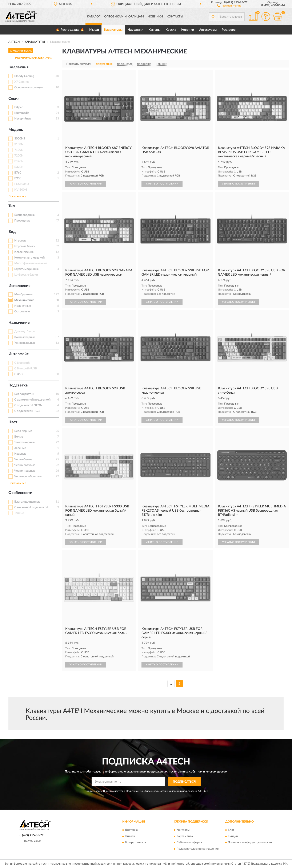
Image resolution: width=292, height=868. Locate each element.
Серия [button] (14, 99)
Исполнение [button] (19, 286)
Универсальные (25, 343)
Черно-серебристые (28, 476)
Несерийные (23, 119)
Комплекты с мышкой (29, 258)
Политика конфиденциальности (250, 843)
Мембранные (23, 295)
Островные (22, 312)
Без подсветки (24, 394)
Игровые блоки (25, 246)
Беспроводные (24, 215)
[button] (229, 5)
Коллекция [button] (18, 67)
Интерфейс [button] (19, 354)
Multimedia (22, 113)
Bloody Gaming (24, 76)
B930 (18, 178)
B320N (19, 167)
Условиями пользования (183, 791)
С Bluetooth (22, 363)
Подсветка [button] (18, 385)
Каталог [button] (94, 17)
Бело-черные (23, 431)
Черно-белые (23, 459)
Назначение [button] (19, 323)
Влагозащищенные (27, 502)
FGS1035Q (22, 184)
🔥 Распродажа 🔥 (70, 30)
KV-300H (21, 190)
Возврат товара (135, 843)
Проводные (22, 221)
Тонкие (19, 513)
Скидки (233, 836)
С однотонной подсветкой (32, 400)
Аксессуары (208, 30)
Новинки (155, 17)
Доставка (131, 830)
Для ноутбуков (25, 332)
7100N (19, 150)
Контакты (175, 17)
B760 (18, 173)
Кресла (171, 30)
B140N (19, 161)
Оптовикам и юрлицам (124, 17)
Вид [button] (12, 232)
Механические (24, 300)
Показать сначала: (79, 64)
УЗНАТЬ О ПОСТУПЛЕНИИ (86, 184)
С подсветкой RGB (27, 411)
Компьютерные (25, 337)
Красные (20, 454)
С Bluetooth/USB (26, 369)
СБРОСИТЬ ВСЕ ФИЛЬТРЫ (34, 58)
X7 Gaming (21, 82)
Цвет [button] (13, 422)
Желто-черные (24, 442)
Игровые (20, 241)
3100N (19, 144)
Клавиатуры (113, 30)
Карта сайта (185, 836)
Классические (24, 252)
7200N (19, 156)
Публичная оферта (189, 843)
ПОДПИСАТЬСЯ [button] (184, 782)
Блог (231, 830)
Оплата (130, 836)
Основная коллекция (29, 88)
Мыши (94, 30)
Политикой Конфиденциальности (146, 791)
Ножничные (23, 306)
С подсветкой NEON (28, 405)
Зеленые (20, 448)
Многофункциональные (31, 263)
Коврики (188, 30)
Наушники (135, 30)
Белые (19, 437)
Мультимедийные (26, 269)
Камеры (154, 30)
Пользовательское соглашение (197, 849)
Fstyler (19, 107)
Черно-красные (25, 471)
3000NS (20, 139)
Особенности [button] (20, 493)
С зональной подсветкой (31, 507)
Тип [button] (12, 206)
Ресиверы (229, 30)
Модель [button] (16, 130)
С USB (18, 374)
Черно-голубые (25, 465)
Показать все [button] (17, 196)
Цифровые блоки (26, 275)
